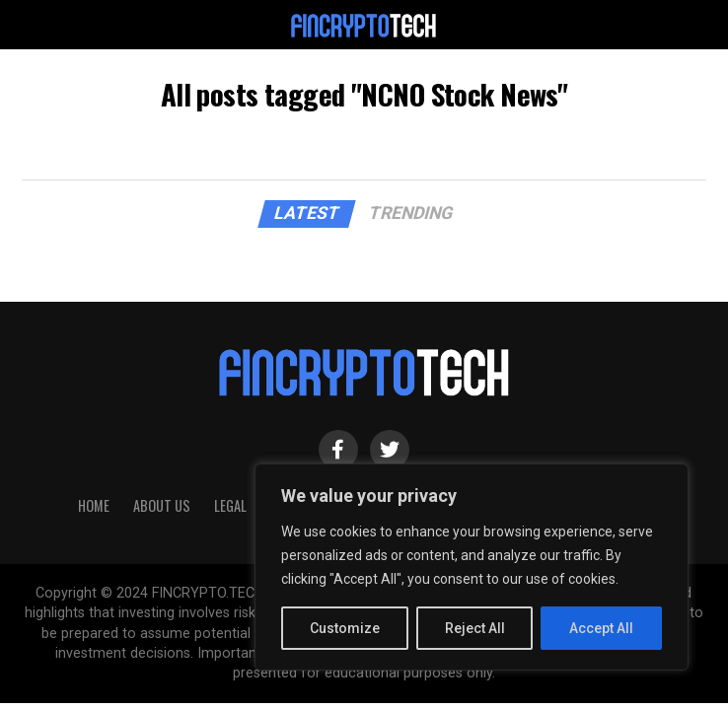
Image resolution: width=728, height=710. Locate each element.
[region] (472, 567)
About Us (162, 505)
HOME (94, 505)
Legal (230, 505)
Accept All (601, 628)
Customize (345, 628)
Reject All (475, 628)
